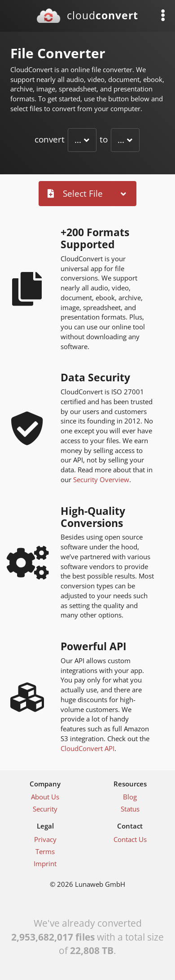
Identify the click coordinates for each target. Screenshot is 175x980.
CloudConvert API (87, 748)
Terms (45, 851)
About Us (45, 797)
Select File (75, 193)
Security (45, 809)
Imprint (45, 863)
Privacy (45, 839)
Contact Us (130, 839)
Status (130, 809)
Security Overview (101, 479)
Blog (130, 797)
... (78, 140)
